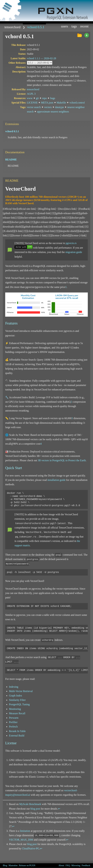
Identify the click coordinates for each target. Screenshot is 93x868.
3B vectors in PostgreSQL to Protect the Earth (62, 460)
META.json (47, 103)
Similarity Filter (17, 700)
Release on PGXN (27, 865)
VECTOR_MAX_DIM (21, 840)
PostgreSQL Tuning (19, 704)
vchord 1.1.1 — (41, 58)
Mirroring (76, 865)
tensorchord (13, 27)
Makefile (61, 103)
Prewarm (14, 718)
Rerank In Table (17, 731)
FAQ (68, 865)
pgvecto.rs (71, 243)
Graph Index (15, 696)
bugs (53, 98)
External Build (17, 736)
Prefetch (13, 727)
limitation (25, 831)
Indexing (14, 687)
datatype (59, 107)
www (30, 98)
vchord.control (77, 103)
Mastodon (13, 865)
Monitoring (15, 709)
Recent (84, 26)
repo (44, 98)
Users (65, 26)
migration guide (74, 252)
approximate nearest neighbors (53, 112)
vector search (34, 107)
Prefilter (13, 722)
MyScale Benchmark (30, 804)
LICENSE (32, 103)
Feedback (86, 865)
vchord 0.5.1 (36, 27)
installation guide (56, 480)
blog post (35, 809)
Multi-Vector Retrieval (21, 691)
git (37, 98)
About (61, 865)
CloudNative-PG (31, 848)
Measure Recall (17, 713)
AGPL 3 (31, 94)
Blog (5, 865)
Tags (74, 26)
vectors (48, 107)
